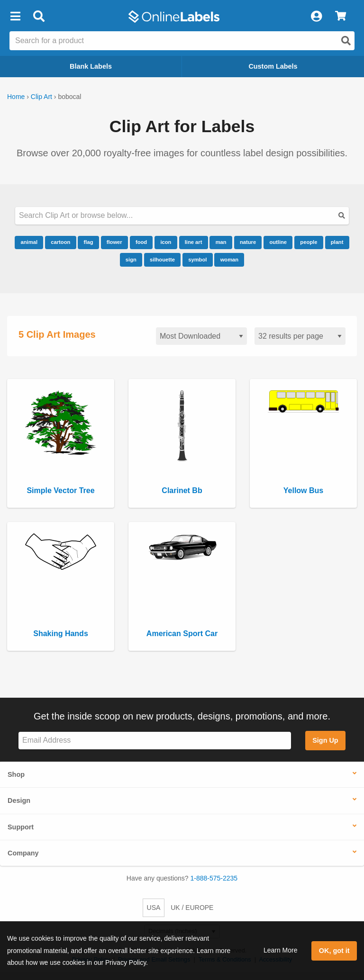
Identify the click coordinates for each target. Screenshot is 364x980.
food (141, 242)
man (221, 242)
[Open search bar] (39, 17)
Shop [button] (16, 774)
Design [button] (19, 800)
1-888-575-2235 (214, 878)
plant (337, 242)
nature (248, 242)
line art (194, 242)
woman (230, 260)
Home (16, 97)
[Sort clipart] (201, 336)
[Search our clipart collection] (182, 216)
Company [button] (23, 853)
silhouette (162, 260)
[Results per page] (300, 336)
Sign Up (325, 740)
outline (278, 242)
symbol (197, 260)
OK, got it (334, 951)
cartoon (60, 242)
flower (114, 242)
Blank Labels (91, 66)
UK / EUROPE (192, 908)
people (309, 242)
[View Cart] (341, 17)
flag (89, 242)
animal (29, 242)
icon (166, 242)
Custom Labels (273, 66)
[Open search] (346, 41)
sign (131, 260)
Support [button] (21, 827)
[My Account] (316, 17)
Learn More (281, 950)
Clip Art (41, 97)
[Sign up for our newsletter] (155, 741)
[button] (15, 17)
